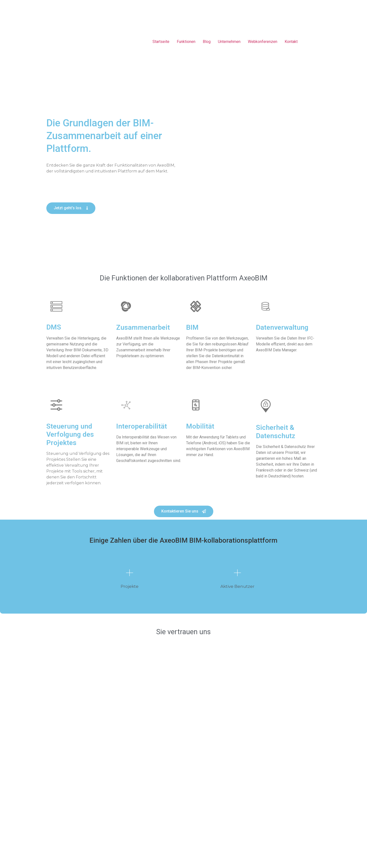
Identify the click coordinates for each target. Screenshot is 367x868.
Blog (207, 42)
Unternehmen (229, 42)
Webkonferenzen (263, 42)
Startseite (161, 42)
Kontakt (291, 42)
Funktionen (186, 42)
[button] (71, 208)
